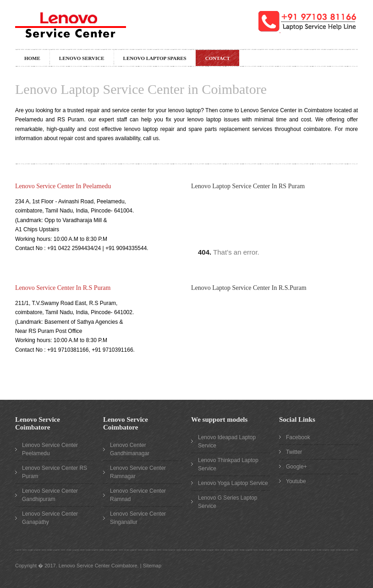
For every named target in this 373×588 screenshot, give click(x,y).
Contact (218, 58)
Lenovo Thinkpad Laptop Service (228, 464)
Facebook (298, 437)
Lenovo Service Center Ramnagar (138, 472)
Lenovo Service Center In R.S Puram (63, 288)
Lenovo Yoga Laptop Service (233, 483)
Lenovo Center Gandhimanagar (130, 449)
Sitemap (152, 566)
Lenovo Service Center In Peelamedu (63, 186)
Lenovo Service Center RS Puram (55, 472)
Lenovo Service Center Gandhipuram (50, 495)
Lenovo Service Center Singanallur (138, 518)
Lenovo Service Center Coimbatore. (99, 566)
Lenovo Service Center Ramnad (138, 495)
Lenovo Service (82, 58)
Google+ (296, 467)
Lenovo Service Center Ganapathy (50, 518)
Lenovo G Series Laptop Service (228, 502)
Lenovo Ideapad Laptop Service (227, 441)
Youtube (296, 481)
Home (32, 58)
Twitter (294, 452)
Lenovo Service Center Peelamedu (50, 449)
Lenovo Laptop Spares (155, 58)
